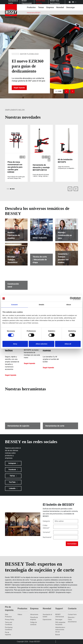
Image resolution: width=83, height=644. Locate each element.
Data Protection (8, 616)
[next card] (76, 189)
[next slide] (73, 91)
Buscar (58, 635)
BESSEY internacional (60, 616)
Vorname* (46, 532)
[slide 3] (61, 91)
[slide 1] (57, 91)
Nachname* (47, 537)
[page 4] (14, 189)
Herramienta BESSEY (34, 13)
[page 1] (8, 189)
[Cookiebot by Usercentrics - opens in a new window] (71, 299)
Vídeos (20, 614)
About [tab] (69, 305)
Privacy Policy (10, 620)
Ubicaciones (34, 614)
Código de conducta (34, 623)
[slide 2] (59, 91)
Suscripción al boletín (47, 616)
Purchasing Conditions (9, 628)
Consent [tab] (14, 305)
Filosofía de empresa (34, 618)
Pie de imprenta (8, 633)
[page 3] (12, 189)
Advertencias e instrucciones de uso (60, 630)
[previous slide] (67, 91)
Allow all (68, 344)
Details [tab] (42, 305)
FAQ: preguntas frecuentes (60, 623)
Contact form (72, 614)
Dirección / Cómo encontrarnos (72, 620)
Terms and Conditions (9, 623)
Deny (15, 344)
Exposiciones (47, 620)
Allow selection (41, 344)
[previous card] (70, 189)
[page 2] (10, 189)
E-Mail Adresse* (46, 527)
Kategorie (46, 521)
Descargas (59, 620)
